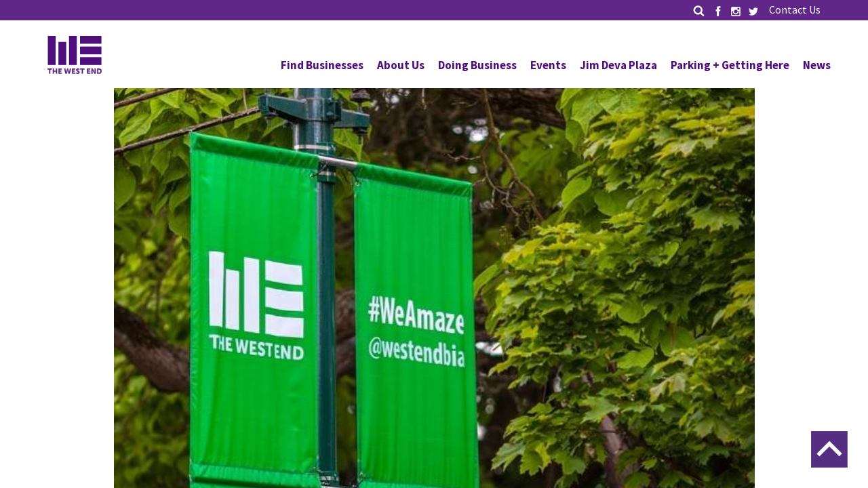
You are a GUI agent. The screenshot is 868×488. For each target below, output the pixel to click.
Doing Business (477, 65)
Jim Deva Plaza (618, 65)
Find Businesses (322, 65)
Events (548, 65)
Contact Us (795, 9)
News (817, 65)
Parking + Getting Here (730, 65)
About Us (401, 65)
